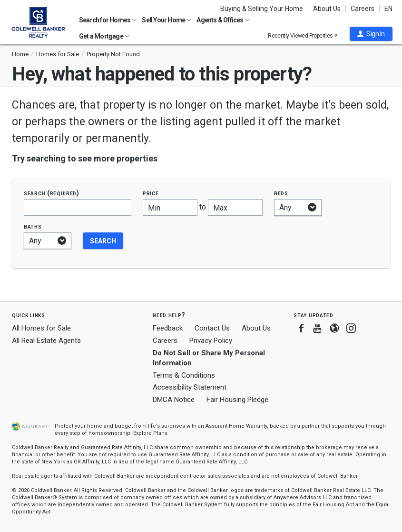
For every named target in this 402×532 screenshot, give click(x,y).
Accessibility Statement (190, 387)
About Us (327, 9)
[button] (371, 34)
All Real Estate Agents (46, 341)
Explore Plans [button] (150, 433)
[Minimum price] (170, 207)
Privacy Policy (211, 341)
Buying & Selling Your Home (262, 9)
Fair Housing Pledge (237, 400)
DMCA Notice (174, 400)
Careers (363, 9)
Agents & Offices (223, 20)
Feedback (168, 328)
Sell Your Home (167, 20)
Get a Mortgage (104, 36)
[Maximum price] (235, 207)
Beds (281, 193)
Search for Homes (108, 20)
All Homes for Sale (41, 328)
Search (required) (52, 193)
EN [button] (388, 9)
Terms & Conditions (184, 375)
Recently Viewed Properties (303, 35)
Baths (33, 226)
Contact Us (212, 328)
